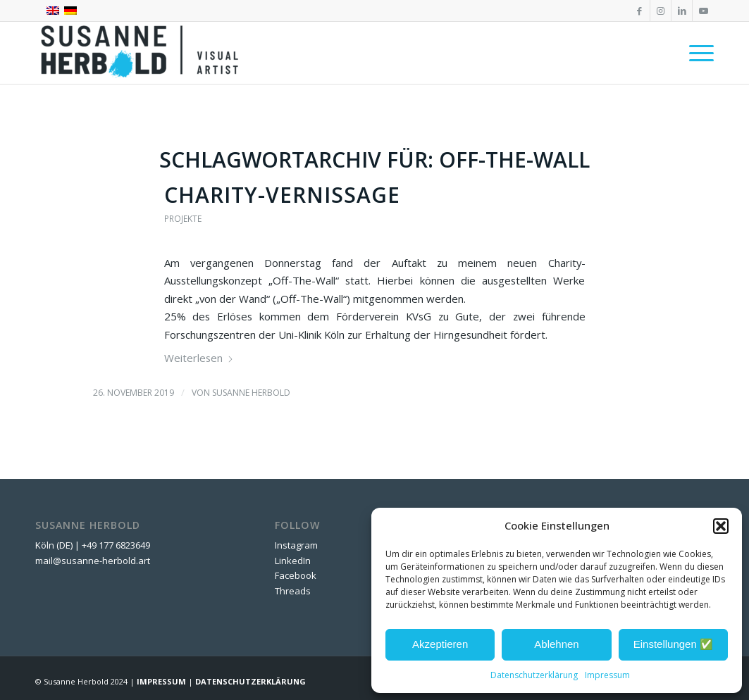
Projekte (183, 219)
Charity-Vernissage (282, 195)
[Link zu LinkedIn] (682, 11)
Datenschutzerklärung (534, 675)
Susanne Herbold (251, 393)
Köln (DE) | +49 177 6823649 (93, 545)
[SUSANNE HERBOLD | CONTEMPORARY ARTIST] (141, 53)
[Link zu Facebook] (639, 11)
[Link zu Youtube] (703, 11)
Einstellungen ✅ (673, 644)
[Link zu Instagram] (661, 11)
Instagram (296, 545)
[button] (721, 526)
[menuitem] (697, 53)
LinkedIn (293, 561)
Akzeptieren (440, 644)
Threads (293, 591)
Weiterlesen (199, 358)
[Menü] (697, 53)
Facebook (296, 575)
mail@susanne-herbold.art (94, 561)
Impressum (607, 675)
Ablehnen (556, 644)
